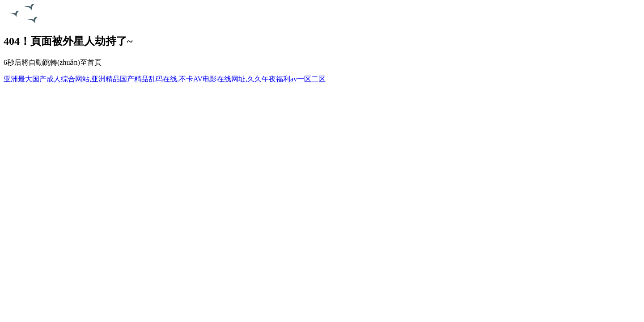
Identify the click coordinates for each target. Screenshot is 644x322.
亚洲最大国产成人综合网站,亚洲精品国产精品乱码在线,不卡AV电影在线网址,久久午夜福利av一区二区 (165, 79)
